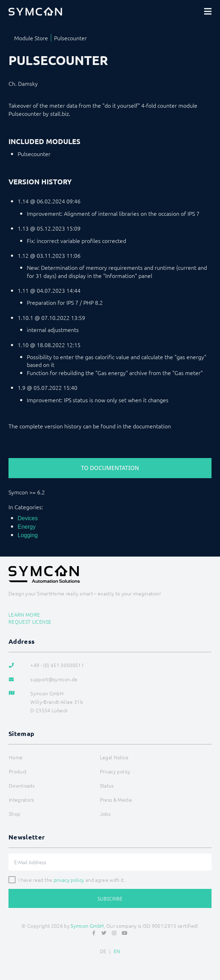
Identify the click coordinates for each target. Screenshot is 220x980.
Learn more (24, 614)
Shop (14, 814)
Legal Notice (114, 757)
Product (18, 771)
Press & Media (116, 800)
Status (107, 785)
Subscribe (110, 898)
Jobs (105, 814)
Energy (27, 527)
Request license (30, 622)
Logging (28, 535)
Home (16, 757)
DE (103, 951)
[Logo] (35, 11)
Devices (28, 518)
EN (117, 951)
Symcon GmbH (87, 926)
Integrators (22, 800)
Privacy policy (115, 771)
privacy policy (69, 880)
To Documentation (110, 468)
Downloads (22, 785)
